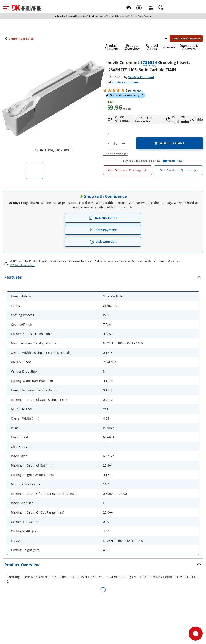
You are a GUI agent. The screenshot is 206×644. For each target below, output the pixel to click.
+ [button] (124, 143)
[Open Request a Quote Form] (128, 170)
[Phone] (161, 8)
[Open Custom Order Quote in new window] (178, 170)
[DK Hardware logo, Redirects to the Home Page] (26, 8)
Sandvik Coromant (141, 77)
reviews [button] (134, 90)
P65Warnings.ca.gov (22, 265)
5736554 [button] (149, 62)
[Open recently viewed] (129, 8)
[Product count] (115, 143)
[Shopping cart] (151, 8)
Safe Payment (103, 230)
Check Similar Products (186, 38)
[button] (6, 8)
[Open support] (196, 634)
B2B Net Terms (103, 218)
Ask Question (103, 242)
